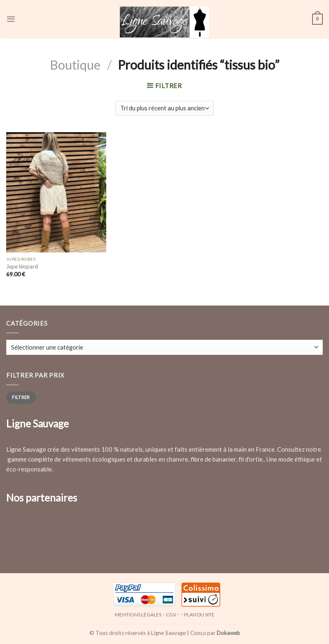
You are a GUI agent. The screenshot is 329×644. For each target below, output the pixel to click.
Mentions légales (138, 615)
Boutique (75, 65)
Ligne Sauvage (168, 633)
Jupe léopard (22, 266)
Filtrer (21, 397)
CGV (171, 615)
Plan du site (199, 615)
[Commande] (164, 108)
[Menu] (11, 19)
